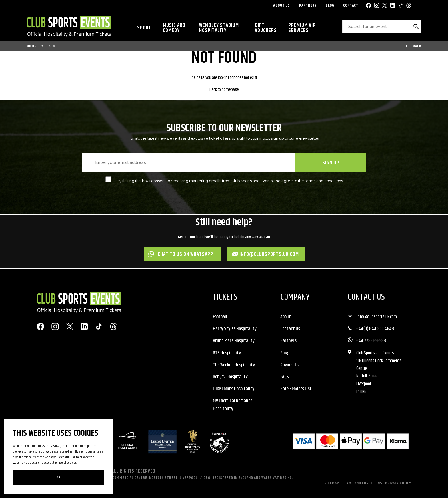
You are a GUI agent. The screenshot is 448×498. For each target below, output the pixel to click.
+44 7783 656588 (371, 341)
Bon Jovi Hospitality (230, 377)
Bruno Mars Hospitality (234, 341)
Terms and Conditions (362, 483)
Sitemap (332, 483)
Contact (351, 5)
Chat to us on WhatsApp (181, 254)
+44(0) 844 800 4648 (375, 329)
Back (417, 46)
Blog (330, 5)
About (286, 317)
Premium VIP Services (302, 28)
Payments (289, 365)
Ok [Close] (59, 477)
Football (220, 317)
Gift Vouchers (266, 28)
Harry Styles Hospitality (235, 329)
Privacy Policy (398, 483)
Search (416, 29)
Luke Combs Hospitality (234, 389)
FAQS (285, 377)
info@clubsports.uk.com (266, 254)
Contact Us (290, 329)
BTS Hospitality (227, 353)
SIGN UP (331, 163)
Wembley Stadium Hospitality (219, 28)
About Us (281, 5)
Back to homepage (224, 90)
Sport (144, 28)
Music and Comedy (174, 28)
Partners (308, 5)
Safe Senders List (296, 389)
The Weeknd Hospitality (234, 365)
